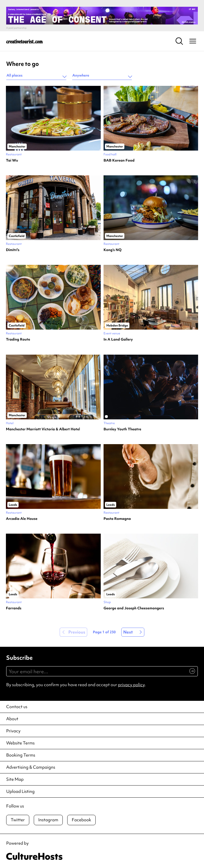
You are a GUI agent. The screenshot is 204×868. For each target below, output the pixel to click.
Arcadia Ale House (22, 519)
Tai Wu (12, 160)
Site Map (15, 779)
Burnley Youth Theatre (122, 429)
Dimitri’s (13, 250)
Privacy (13, 731)
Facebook (81, 820)
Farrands (14, 608)
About (12, 719)
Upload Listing (20, 791)
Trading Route (18, 339)
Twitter (18, 820)
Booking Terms (21, 755)
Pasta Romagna (117, 519)
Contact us (17, 707)
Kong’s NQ (113, 250)
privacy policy (131, 685)
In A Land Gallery (118, 339)
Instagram (48, 820)
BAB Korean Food (119, 160)
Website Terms (20, 743)
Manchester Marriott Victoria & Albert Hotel (43, 429)
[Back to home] (24, 41)
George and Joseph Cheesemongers (134, 608)
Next (128, 632)
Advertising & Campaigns (31, 767)
